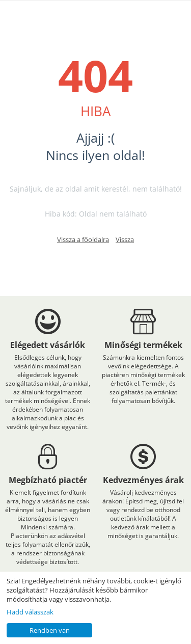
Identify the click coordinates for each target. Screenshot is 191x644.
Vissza (125, 239)
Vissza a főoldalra (83, 239)
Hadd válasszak (30, 612)
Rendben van (50, 630)
